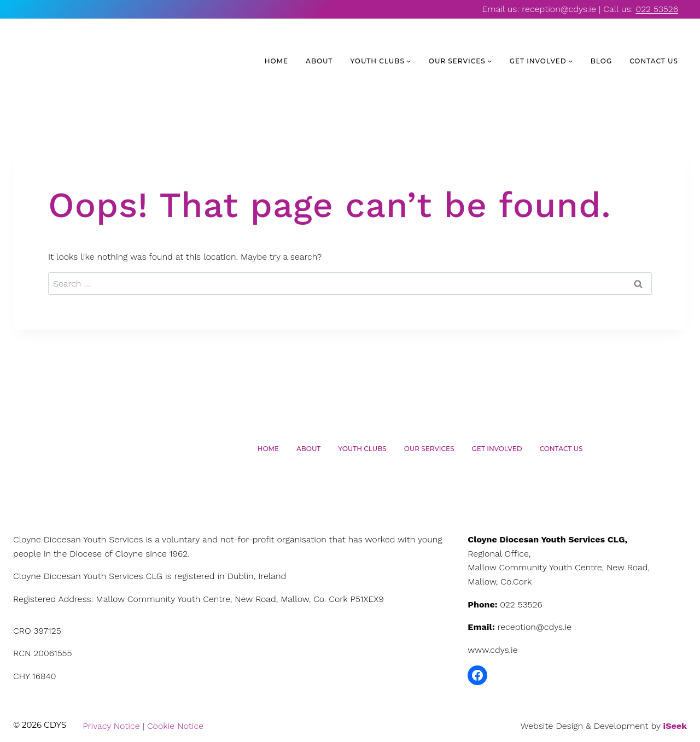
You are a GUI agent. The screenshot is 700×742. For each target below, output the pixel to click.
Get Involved (497, 449)
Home (276, 61)
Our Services (429, 449)
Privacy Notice (111, 726)
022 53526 (657, 9)
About (319, 61)
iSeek (675, 726)
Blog (601, 61)
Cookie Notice (175, 726)
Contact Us (654, 61)
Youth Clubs (362, 449)
